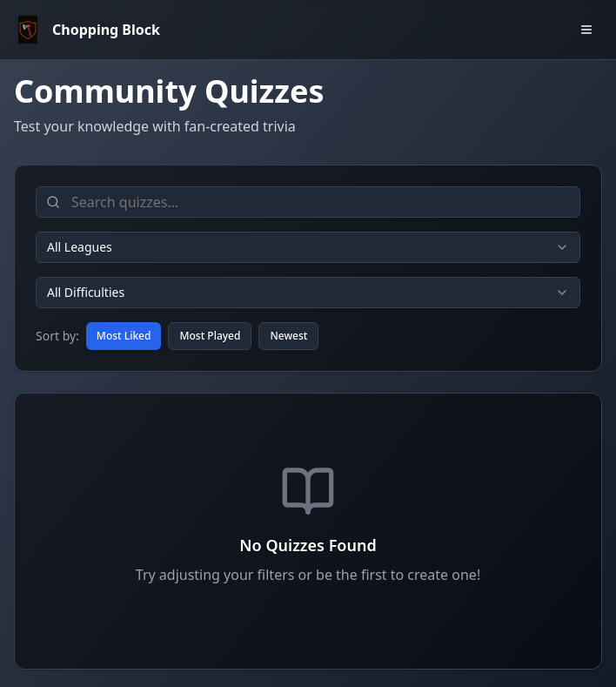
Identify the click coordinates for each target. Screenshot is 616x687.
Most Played (210, 336)
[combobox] (308, 247)
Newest (288, 336)
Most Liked (124, 336)
